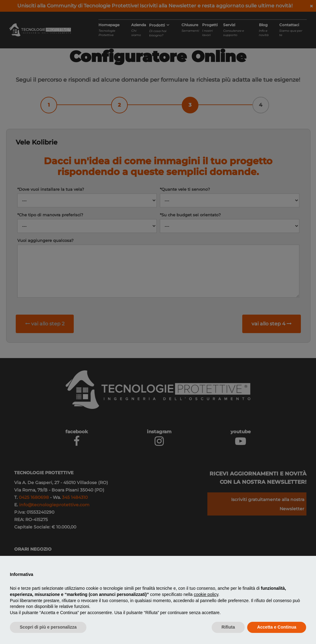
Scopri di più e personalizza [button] (48, 627)
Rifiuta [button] (228, 627)
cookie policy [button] (206, 594)
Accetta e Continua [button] (277, 627)
